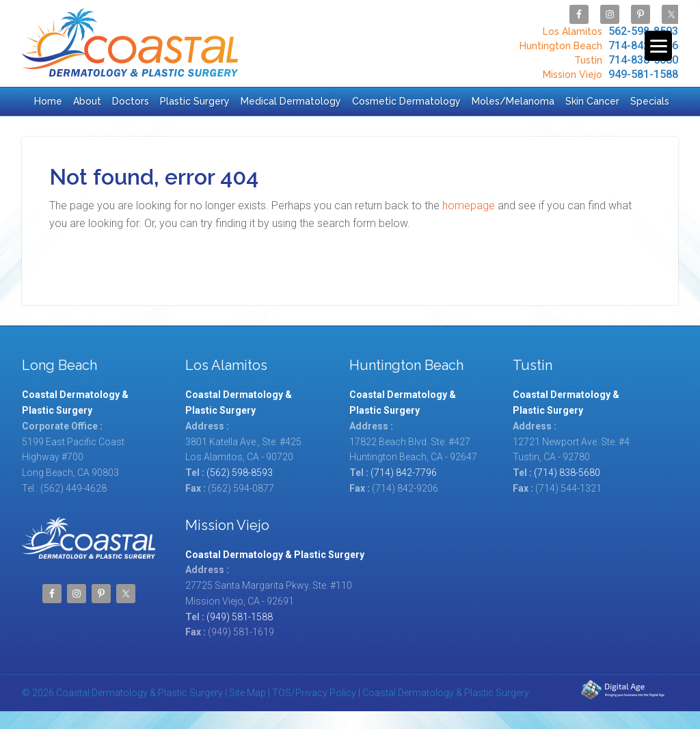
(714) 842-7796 (404, 473)
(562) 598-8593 (240, 473)
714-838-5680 (624, 60)
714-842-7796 (597, 45)
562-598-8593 (609, 31)
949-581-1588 (609, 74)
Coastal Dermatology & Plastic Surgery (130, 42)
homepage (469, 206)
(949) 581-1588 (240, 617)
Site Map (247, 693)
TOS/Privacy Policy (314, 693)
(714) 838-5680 (567, 473)
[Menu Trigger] (658, 46)
